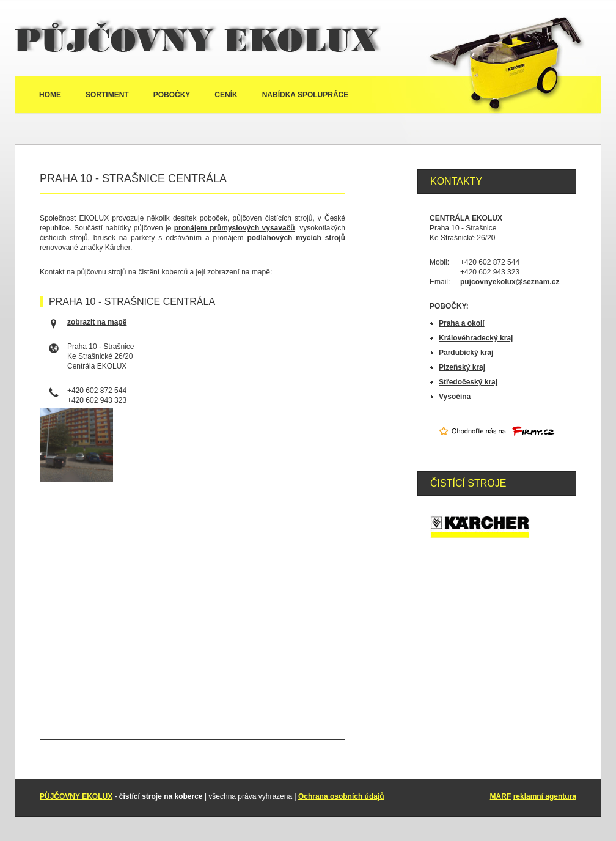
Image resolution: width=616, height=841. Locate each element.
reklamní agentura (545, 796)
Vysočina (455, 397)
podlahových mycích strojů (296, 238)
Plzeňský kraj (462, 367)
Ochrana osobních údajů (341, 796)
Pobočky (172, 95)
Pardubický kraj (466, 353)
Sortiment (107, 95)
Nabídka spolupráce (306, 95)
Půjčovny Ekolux (198, 38)
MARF (501, 796)
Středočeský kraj (468, 382)
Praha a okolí (462, 323)
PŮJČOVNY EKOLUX (76, 796)
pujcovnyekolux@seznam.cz (510, 282)
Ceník (226, 95)
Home (50, 95)
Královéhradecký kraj (476, 338)
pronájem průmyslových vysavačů (235, 228)
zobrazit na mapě (97, 322)
